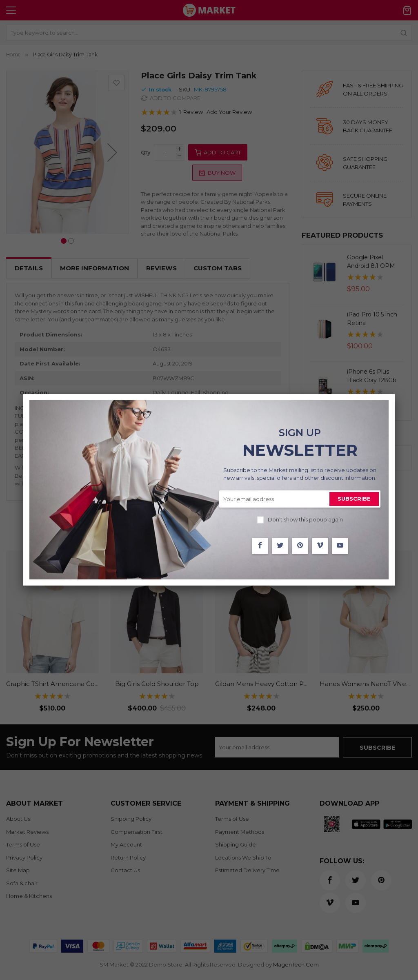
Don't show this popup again (305, 519)
